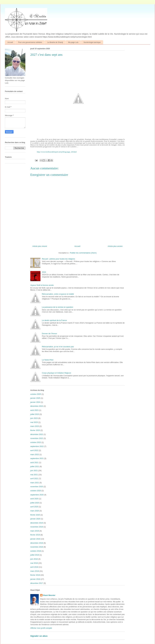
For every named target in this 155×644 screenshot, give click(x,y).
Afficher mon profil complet (41, 628)
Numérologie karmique (92, 42)
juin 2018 (34, 559)
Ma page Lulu (73, 42)
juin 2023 (34, 418)
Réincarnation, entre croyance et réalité (58, 294)
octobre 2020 (36, 491)
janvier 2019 (35, 539)
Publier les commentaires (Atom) (83, 253)
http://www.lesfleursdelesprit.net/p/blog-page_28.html (57, 152)
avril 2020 (34, 507)
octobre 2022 (36, 442)
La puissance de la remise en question (57, 307)
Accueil (10, 42)
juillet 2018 (35, 555)
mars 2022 (35, 454)
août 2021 (34, 463)
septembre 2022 (37, 446)
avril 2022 (34, 450)
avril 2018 (34, 567)
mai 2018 (34, 563)
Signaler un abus (39, 636)
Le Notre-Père (48, 360)
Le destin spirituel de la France (54, 320)
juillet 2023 (35, 414)
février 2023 (35, 430)
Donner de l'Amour (49, 334)
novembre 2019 (37, 527)
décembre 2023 (37, 406)
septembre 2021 (37, 458)
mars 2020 (35, 511)
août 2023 (34, 410)
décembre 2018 (37, 543)
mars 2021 (35, 483)
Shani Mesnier (49, 595)
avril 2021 (34, 479)
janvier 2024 (35, 402)
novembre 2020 (37, 487)
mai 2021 (34, 475)
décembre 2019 (37, 523)
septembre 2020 (37, 495)
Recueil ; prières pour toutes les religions (58, 259)
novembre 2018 (37, 547)
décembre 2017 (37, 583)
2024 (44, 272)
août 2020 (34, 499)
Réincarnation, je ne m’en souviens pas (58, 347)
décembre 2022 (37, 434)
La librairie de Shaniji (55, 42)
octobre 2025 (36, 394)
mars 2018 (35, 571)
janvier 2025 (35, 398)
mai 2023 (34, 422)
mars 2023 (35, 426)
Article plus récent (40, 246)
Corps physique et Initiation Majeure (56, 373)
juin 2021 (34, 471)
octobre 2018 (36, 551)
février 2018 (35, 575)
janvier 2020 (35, 519)
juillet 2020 (35, 503)
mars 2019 (35, 531)
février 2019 (35, 535)
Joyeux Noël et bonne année (42, 285)
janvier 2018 (35, 579)
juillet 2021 (35, 466)
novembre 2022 (37, 438)
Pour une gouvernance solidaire (30, 42)
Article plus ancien (115, 246)
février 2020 (35, 515)
